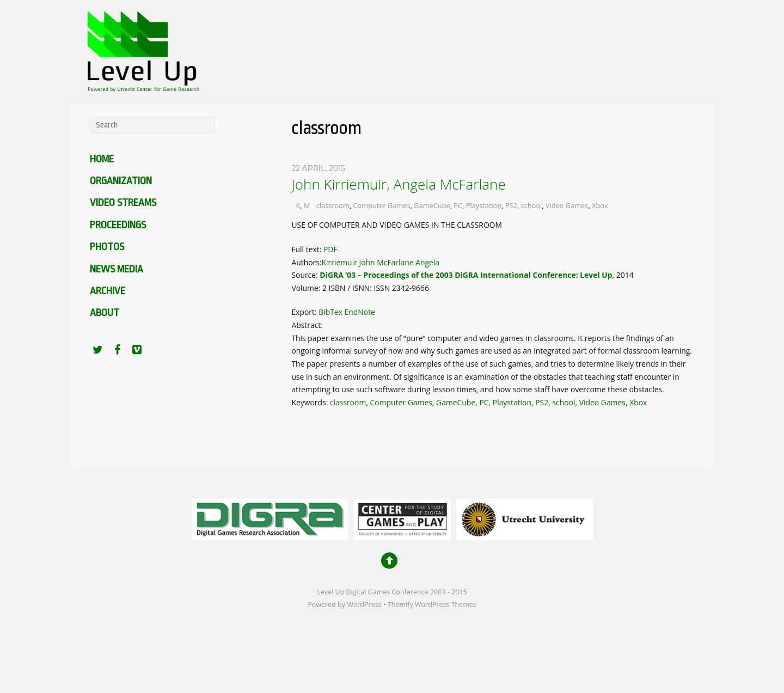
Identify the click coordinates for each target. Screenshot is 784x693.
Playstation (484, 205)
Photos (107, 247)
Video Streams (123, 203)
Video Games (567, 205)
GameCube (432, 205)
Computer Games (382, 205)
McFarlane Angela (408, 262)
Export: (305, 312)
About (105, 313)
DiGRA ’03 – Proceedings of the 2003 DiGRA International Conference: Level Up (466, 275)
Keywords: (311, 402)
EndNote (360, 312)
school (532, 205)
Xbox (600, 205)
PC (458, 205)
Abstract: (307, 325)
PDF (330, 249)
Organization (121, 181)
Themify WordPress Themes (432, 604)
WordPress (364, 604)
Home (102, 159)
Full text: (307, 249)
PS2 (511, 205)
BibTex (330, 312)
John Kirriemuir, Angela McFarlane (398, 184)
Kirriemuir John (348, 262)
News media (117, 269)
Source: (305, 275)
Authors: (306, 262)
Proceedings (118, 225)
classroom (333, 205)
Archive (108, 291)
